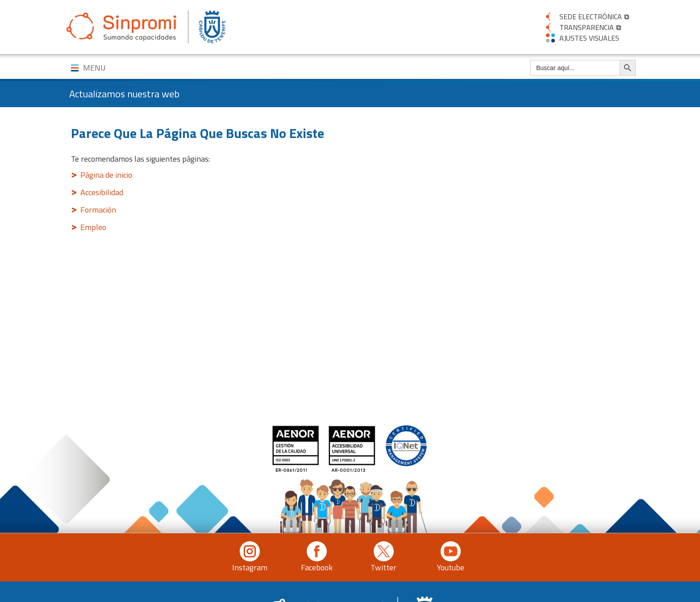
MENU (94, 68)
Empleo (93, 227)
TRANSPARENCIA (587, 27)
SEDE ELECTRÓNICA (591, 17)
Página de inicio (106, 175)
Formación (98, 210)
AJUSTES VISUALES (589, 38)
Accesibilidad (102, 192)
